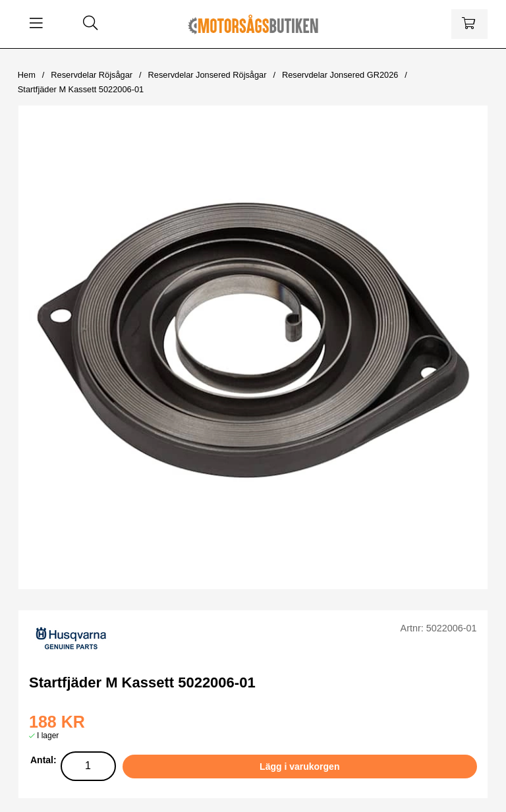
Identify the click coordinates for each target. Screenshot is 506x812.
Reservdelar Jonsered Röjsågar (208, 75)
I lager (48, 736)
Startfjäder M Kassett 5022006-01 (81, 89)
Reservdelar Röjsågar (92, 75)
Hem (27, 75)
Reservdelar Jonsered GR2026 (340, 75)
